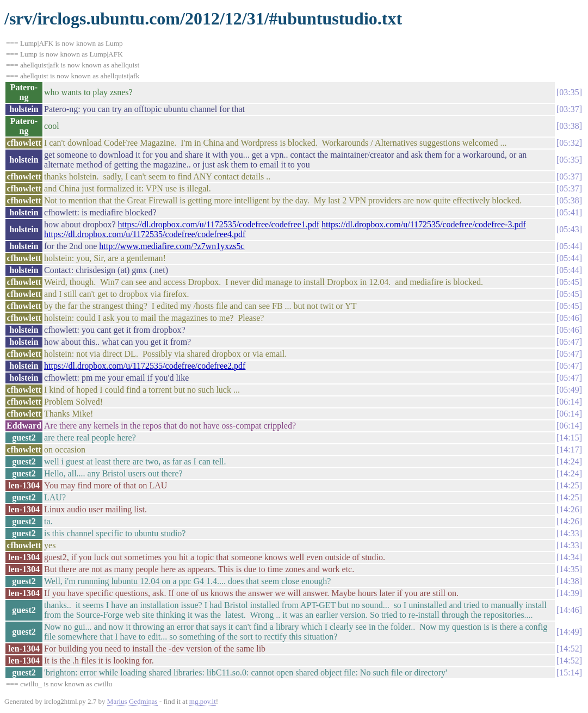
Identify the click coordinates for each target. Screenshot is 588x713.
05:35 (569, 160)
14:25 (569, 485)
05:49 (569, 390)
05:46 (569, 318)
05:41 (569, 212)
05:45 (569, 282)
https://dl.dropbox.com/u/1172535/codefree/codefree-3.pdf (424, 224)
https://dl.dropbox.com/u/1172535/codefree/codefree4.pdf (145, 234)
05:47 (569, 342)
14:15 (569, 438)
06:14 (569, 402)
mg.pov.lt (203, 701)
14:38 (569, 581)
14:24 (569, 461)
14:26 (569, 509)
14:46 (569, 610)
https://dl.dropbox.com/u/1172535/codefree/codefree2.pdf (145, 366)
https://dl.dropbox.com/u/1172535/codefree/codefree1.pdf (219, 224)
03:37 (569, 109)
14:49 (569, 632)
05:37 (569, 176)
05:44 (569, 246)
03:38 (569, 126)
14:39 (569, 593)
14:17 (569, 449)
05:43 (569, 229)
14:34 (569, 557)
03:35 (569, 92)
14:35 (569, 569)
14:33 (569, 533)
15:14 (569, 672)
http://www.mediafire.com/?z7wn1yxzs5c (172, 246)
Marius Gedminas (132, 701)
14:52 (569, 649)
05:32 (569, 143)
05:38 (569, 200)
